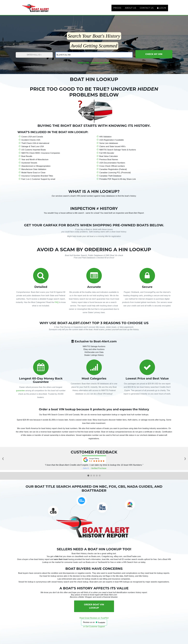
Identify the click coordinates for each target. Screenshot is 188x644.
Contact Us (147, 9)
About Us (131, 9)
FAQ (57, 305)
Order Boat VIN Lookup (94, 609)
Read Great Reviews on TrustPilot (94, 621)
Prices (117, 9)
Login (162, 9)
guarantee (20, 393)
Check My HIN (154, 57)
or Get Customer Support (94, 629)
